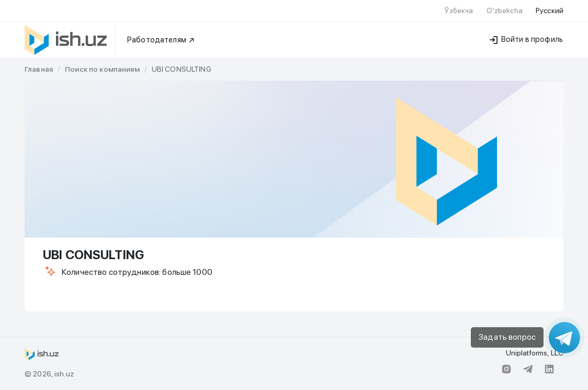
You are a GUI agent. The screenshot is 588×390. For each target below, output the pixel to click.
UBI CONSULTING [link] (182, 69)
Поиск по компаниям (102, 69)
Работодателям (161, 40)
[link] (39, 69)
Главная (39, 69)
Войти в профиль (526, 39)
